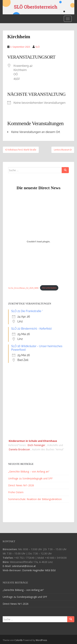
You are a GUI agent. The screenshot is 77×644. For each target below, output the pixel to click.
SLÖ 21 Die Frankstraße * (27, 311)
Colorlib (18, 640)
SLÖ (38, 47)
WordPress (41, 640)
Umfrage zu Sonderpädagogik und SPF (30, 478)
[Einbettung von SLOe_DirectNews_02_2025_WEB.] (38, 242)
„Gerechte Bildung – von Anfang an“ (29, 471)
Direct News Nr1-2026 (21, 485)
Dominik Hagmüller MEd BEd (39, 570)
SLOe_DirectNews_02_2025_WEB (23, 288)
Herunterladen (49, 288)
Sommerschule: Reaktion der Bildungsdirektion (35, 499)
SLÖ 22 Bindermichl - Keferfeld (31, 329)
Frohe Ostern (16, 492)
